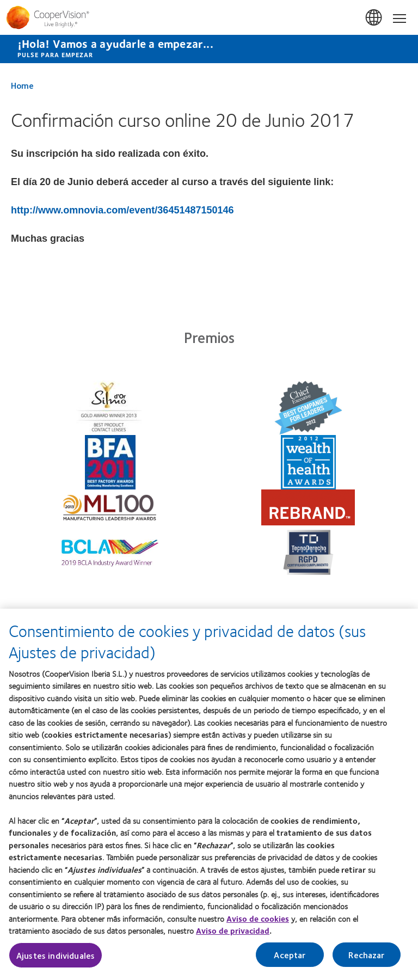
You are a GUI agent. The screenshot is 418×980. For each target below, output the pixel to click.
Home (22, 85)
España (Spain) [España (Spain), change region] (374, 18)
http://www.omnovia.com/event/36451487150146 (122, 210)
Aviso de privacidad (233, 936)
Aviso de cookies (258, 924)
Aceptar (290, 960)
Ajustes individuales (56, 961)
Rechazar (366, 960)
